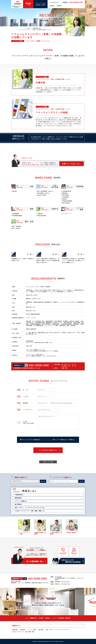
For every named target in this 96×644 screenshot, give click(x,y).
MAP (57, 580)
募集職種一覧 (33, 618)
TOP (27, 618)
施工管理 (41, 630)
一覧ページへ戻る (48, 462)
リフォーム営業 (32, 630)
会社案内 (52, 6)
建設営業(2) (18, 498)
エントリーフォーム (31, 355)
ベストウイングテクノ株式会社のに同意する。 (49, 440)
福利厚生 (59, 6)
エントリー (61, 618)
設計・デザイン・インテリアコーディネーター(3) (30, 508)
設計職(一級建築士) (72, 533)
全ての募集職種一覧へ (35, 562)
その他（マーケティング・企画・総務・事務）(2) (30, 511)
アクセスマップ (55, 2)
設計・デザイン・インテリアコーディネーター (58, 630)
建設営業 (23, 630)
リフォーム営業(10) (21, 501)
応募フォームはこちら (71, 164)
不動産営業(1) (19, 495)
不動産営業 (15, 630)
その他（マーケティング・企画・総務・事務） (23, 632)
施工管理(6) (18, 504)
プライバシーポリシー (46, 440)
